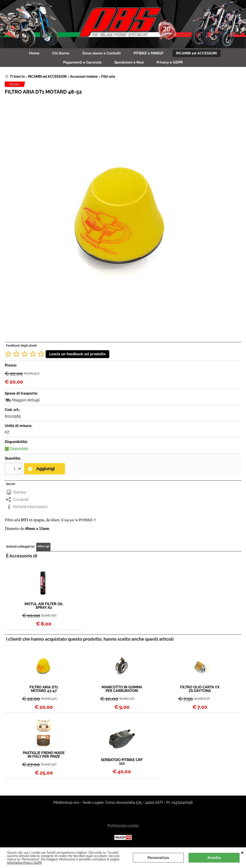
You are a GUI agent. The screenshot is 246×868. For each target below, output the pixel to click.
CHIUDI (242, 852)
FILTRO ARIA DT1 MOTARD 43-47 (44, 691)
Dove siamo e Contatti (102, 54)
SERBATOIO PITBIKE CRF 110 (122, 764)
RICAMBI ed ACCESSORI (200, 54)
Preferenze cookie (123, 827)
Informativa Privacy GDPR (24, 863)
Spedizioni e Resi (129, 64)
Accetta (214, 858)
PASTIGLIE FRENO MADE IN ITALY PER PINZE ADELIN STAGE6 (44, 757)
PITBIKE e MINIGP (150, 54)
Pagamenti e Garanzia (81, 64)
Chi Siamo (59, 54)
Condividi (21, 502)
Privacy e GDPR (171, 64)
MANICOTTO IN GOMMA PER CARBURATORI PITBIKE (122, 691)
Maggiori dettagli (26, 402)
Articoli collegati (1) (20, 548)
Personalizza (158, 858)
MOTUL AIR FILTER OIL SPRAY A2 (44, 608)
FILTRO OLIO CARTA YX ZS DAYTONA (200, 691)
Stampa (20, 494)
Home (31, 54)
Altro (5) (43, 548)
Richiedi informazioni (30, 509)
